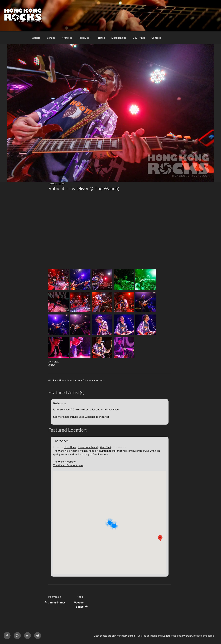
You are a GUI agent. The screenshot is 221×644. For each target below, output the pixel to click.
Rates (101, 38)
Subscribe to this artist (97, 417)
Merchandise (119, 38)
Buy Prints (139, 38)
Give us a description (84, 409)
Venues (51, 38)
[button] (160, 538)
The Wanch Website (64, 462)
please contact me (204, 636)
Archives (67, 38)
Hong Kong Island (88, 447)
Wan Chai (105, 447)
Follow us (85, 38)
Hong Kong (70, 447)
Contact (156, 38)
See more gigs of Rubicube (68, 417)
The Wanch (106, 188)
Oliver (83, 188)
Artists (36, 38)
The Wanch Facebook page (68, 465)
